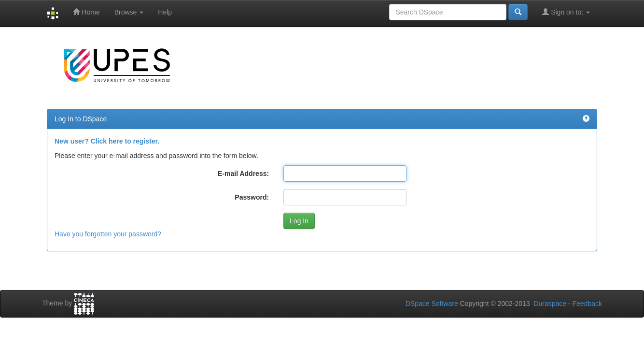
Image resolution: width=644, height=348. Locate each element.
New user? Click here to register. (107, 141)
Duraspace (550, 304)
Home (86, 12)
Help (165, 12)
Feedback (587, 304)
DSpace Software (432, 304)
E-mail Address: (243, 174)
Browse (129, 12)
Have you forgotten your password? (108, 234)
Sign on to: (566, 12)
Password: (252, 197)
